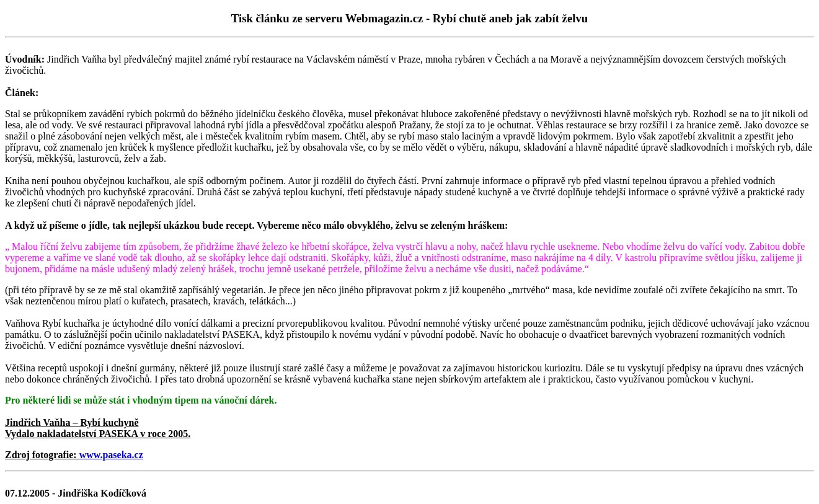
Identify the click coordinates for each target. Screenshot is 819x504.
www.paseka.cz (111, 455)
